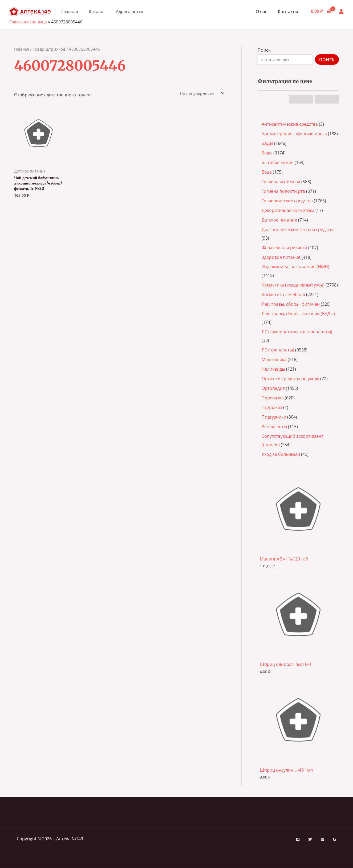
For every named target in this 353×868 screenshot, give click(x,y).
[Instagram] (322, 840)
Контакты (289, 11)
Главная (70, 11)
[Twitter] (310, 840)
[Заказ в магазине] (200, 93)
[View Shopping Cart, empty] (321, 11)
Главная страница (28, 22)
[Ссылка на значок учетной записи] (341, 11)
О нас (265, 11)
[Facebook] (298, 840)
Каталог (97, 11)
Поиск (264, 50)
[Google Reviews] (335, 840)
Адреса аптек (130, 11)
